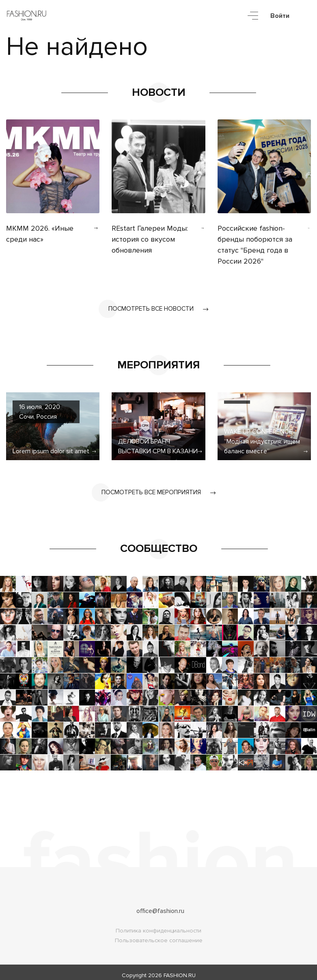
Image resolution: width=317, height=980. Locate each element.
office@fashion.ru (160, 905)
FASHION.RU (180, 969)
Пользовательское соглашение (159, 934)
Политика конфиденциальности (158, 925)
